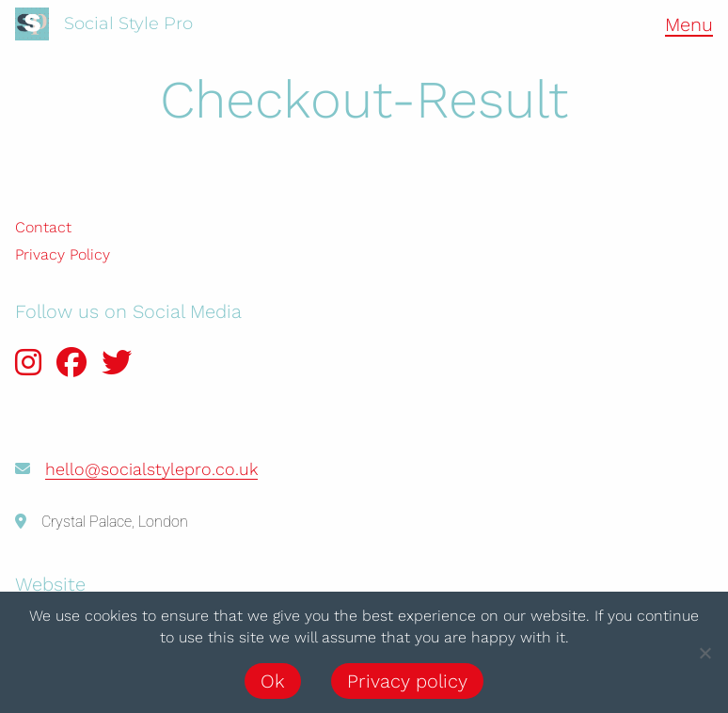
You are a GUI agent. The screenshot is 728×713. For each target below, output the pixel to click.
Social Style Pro (128, 24)
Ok (273, 681)
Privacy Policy (63, 254)
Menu (689, 24)
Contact (43, 227)
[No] (704, 653)
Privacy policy (407, 681)
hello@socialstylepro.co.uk (151, 469)
